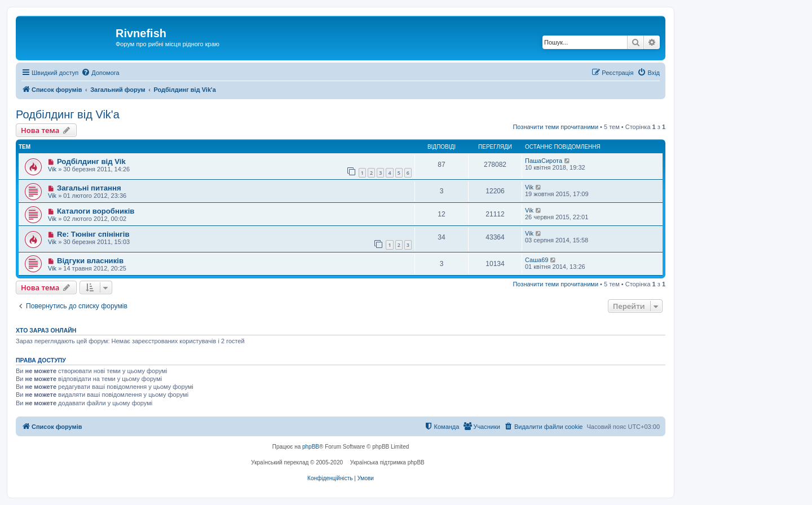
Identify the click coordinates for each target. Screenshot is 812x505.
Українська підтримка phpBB (387, 462)
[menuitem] (100, 73)
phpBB (311, 447)
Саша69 (537, 260)
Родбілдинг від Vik (91, 161)
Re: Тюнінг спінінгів (93, 234)
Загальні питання (89, 188)
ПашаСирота (544, 161)
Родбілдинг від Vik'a (68, 114)
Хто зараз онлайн (46, 330)
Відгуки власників (90, 261)
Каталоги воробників (96, 211)
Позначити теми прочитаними (555, 127)
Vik (52, 169)
